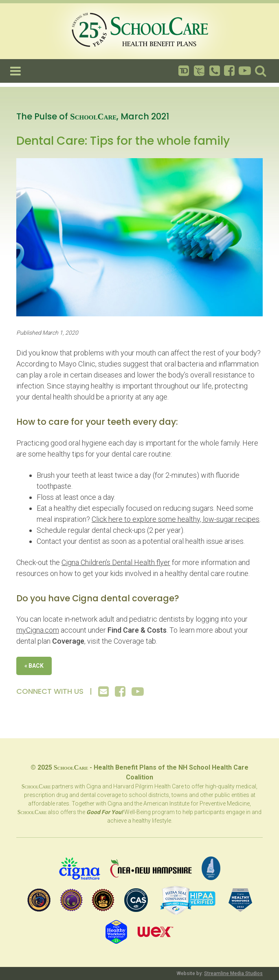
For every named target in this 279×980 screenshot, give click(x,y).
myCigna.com (38, 630)
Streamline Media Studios (233, 973)
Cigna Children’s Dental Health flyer (116, 562)
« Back (34, 666)
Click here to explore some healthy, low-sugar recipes (176, 519)
